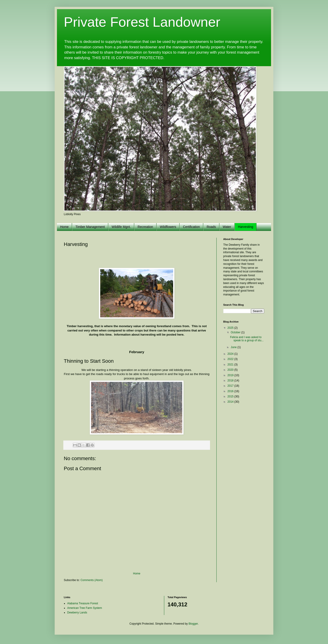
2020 (231, 370)
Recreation (145, 227)
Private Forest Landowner (142, 22)
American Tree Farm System (85, 608)
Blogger (193, 624)
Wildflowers (168, 227)
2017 (231, 386)
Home (64, 227)
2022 (231, 359)
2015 (231, 396)
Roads (211, 227)
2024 (231, 354)
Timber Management (90, 227)
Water (227, 227)
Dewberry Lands (77, 613)
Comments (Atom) (91, 580)
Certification (191, 227)
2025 (231, 328)
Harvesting (246, 227)
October (236, 332)
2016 (231, 391)
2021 (231, 365)
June (234, 347)
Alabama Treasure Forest (83, 603)
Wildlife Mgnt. (121, 227)
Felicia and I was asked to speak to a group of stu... (247, 339)
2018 (231, 381)
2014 (231, 402)
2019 (231, 375)
